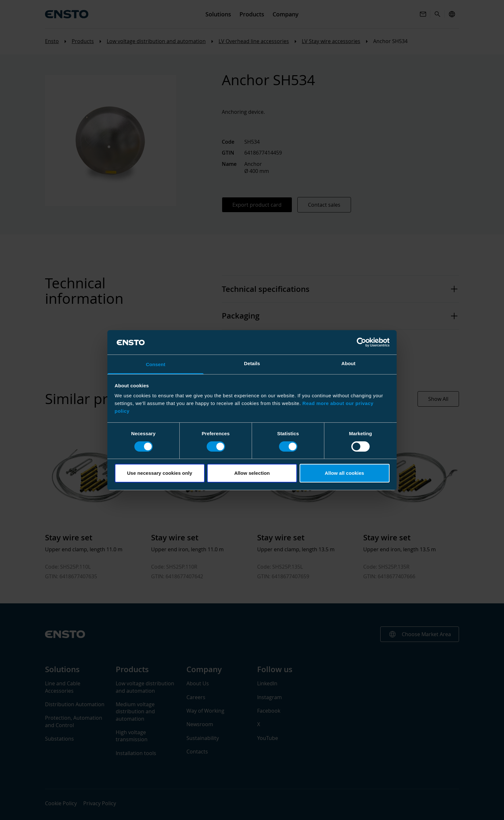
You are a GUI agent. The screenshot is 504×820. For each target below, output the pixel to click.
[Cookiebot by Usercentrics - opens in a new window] (361, 342)
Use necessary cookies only (160, 473)
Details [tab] (252, 363)
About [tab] (348, 363)
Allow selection (252, 473)
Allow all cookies (344, 473)
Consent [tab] (156, 364)
